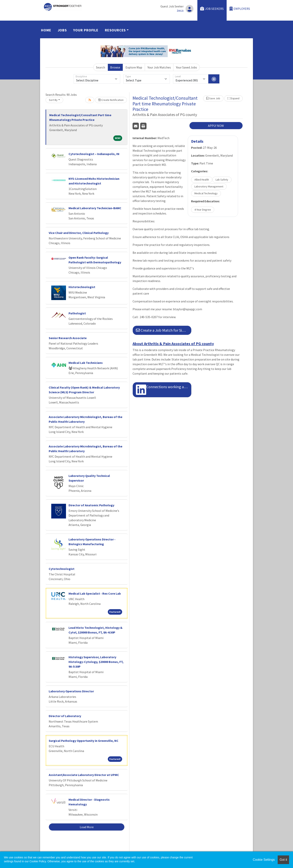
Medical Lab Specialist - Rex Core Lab (95, 593)
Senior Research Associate (68, 338)
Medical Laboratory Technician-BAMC (95, 208)
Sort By (53, 100)
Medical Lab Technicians (86, 363)
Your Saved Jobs (186, 67)
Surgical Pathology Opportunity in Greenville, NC (84, 741)
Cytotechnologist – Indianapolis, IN (94, 154)
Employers (240, 9)
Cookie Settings (264, 860)
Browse (115, 67)
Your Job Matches (159, 67)
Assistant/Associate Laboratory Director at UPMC (84, 775)
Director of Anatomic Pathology (91, 505)
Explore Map (134, 67)
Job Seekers (212, 9)
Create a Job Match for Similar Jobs (164, 330)
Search (101, 67)
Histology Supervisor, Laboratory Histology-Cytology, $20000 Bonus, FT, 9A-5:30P (96, 662)
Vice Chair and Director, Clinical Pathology (79, 233)
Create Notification (111, 100)
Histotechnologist (82, 287)
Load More (87, 827)
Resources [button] (115, 30)
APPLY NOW (216, 126)
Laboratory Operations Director (71, 691)
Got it (283, 860)
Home (46, 30)
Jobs (62, 30)
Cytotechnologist (62, 569)
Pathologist (77, 313)
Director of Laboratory (65, 716)
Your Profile (86, 30)
